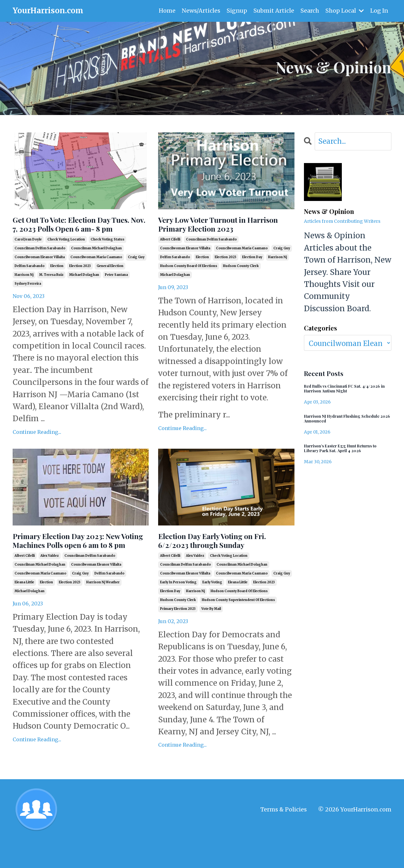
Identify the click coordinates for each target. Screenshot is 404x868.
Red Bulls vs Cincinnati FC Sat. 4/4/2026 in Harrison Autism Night (346, 391)
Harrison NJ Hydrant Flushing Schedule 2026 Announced (341, 423)
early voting (212, 604)
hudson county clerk (241, 283)
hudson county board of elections (189, 283)
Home (166, 11)
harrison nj (24, 291)
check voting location (66, 256)
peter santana (116, 291)
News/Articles (200, 11)
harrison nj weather (103, 616)
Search (309, 11)
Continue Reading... (37, 448)
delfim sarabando (30, 283)
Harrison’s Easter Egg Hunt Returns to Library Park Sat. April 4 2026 (347, 455)
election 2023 (80, 283)
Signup (236, 11)
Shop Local (344, 11)
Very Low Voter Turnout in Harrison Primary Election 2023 (217, 233)
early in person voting (178, 604)
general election (110, 283)
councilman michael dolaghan (96, 265)
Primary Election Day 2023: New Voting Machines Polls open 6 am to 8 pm (73, 566)
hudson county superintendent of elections (238, 622)
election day (252, 274)
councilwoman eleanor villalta (40, 274)
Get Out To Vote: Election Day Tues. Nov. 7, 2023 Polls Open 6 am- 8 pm (79, 233)
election (57, 283)
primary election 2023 (178, 631)
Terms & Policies (284, 837)
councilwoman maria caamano (96, 274)
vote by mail (211, 631)
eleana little (24, 616)
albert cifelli (170, 256)
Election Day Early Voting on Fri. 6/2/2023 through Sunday (222, 560)
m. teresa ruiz (51, 291)
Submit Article (273, 11)
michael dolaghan (84, 291)
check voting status (107, 256)
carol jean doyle (28, 256)
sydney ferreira (28, 300)
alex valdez (50, 589)
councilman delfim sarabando (40, 265)
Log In (379, 11)
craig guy (136, 274)
